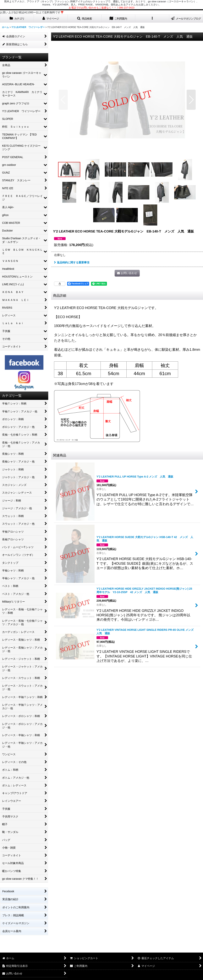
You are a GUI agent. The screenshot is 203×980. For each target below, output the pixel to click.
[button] (85, 19)
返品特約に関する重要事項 (72, 262)
